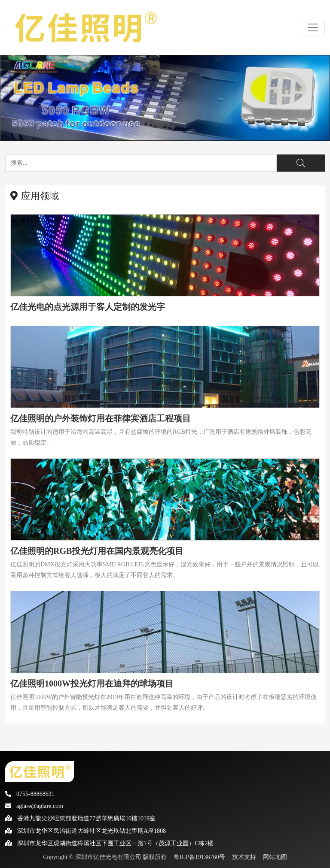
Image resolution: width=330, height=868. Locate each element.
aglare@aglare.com (34, 806)
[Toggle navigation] (313, 27)
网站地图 (275, 857)
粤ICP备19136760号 (199, 857)
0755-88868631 (30, 794)
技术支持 (244, 857)
